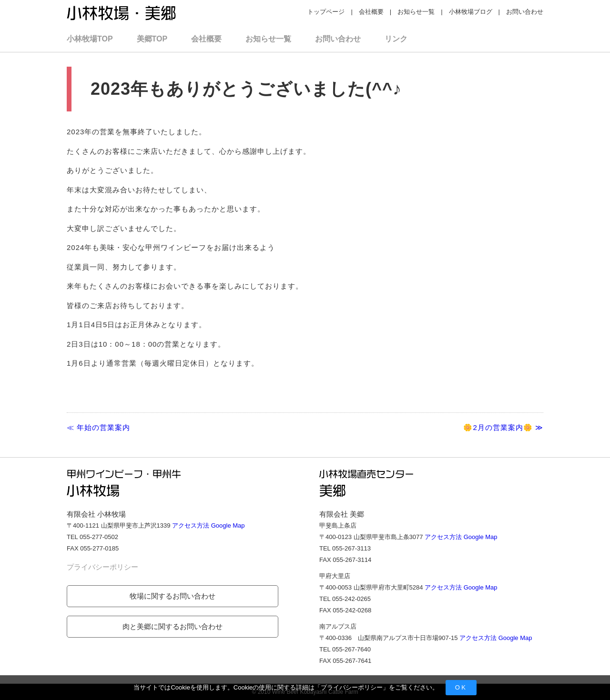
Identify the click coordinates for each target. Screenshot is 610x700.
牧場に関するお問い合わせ (173, 596)
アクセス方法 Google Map (208, 525)
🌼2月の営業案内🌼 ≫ (503, 427)
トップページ (326, 12)
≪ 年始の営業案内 (98, 427)
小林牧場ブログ (471, 12)
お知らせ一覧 (416, 12)
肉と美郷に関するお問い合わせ (173, 626)
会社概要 (371, 12)
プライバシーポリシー (352, 687)
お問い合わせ (525, 12)
